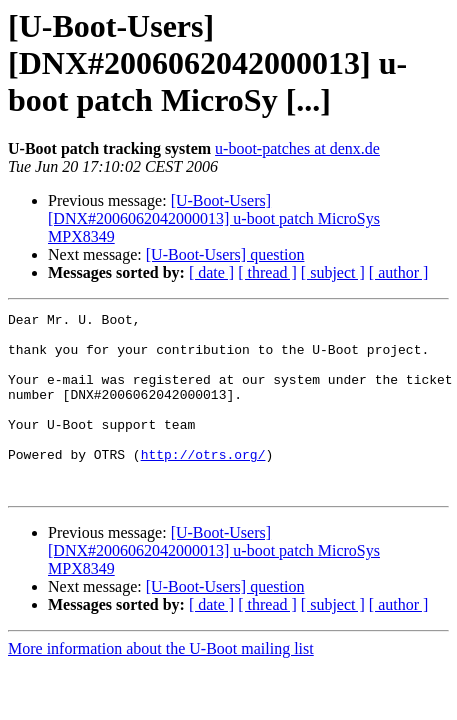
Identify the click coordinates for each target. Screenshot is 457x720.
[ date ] (211, 272)
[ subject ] (333, 272)
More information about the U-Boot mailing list (161, 684)
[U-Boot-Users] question (225, 254)
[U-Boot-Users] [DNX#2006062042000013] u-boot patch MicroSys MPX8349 (214, 218)
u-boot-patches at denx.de (297, 148)
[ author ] (399, 272)
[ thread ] (267, 272)
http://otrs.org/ (203, 484)
